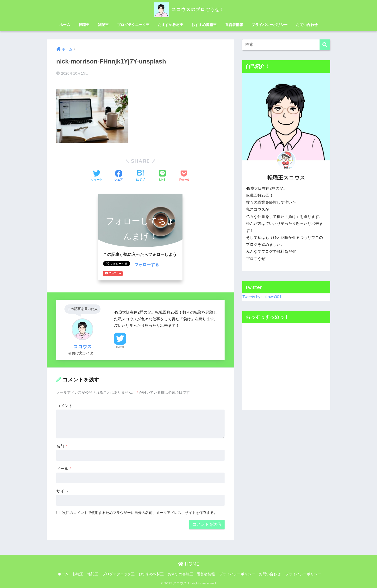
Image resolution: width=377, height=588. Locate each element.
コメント (64, 406)
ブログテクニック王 (133, 25)
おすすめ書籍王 (204, 25)
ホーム (65, 25)
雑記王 (103, 25)
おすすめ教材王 (171, 25)
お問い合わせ (307, 25)
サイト (62, 491)
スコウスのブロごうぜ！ (189, 9)
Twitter (120, 347)
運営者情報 (234, 25)
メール (64, 469)
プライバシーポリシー (270, 25)
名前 (62, 446)
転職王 (84, 25)
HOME (189, 564)
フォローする (147, 265)
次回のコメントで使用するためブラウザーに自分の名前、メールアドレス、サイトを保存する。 (140, 513)
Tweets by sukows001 (262, 297)
